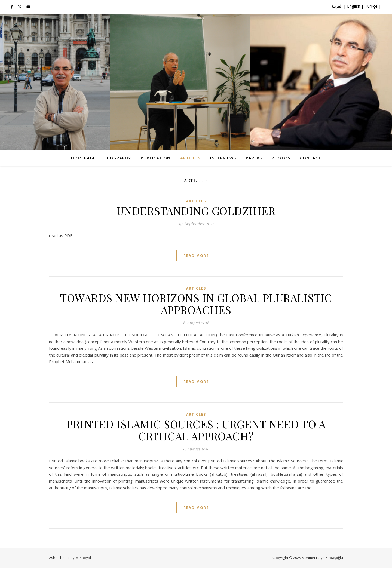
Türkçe (371, 6)
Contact (311, 158)
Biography (118, 158)
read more (196, 256)
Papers (254, 158)
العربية (337, 6)
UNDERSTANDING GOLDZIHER (196, 211)
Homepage (83, 158)
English (354, 6)
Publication (156, 158)
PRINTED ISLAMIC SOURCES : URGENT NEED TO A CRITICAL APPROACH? (196, 430)
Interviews (223, 158)
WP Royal (83, 558)
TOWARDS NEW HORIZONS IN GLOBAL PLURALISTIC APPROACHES (196, 304)
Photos (281, 158)
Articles (190, 158)
